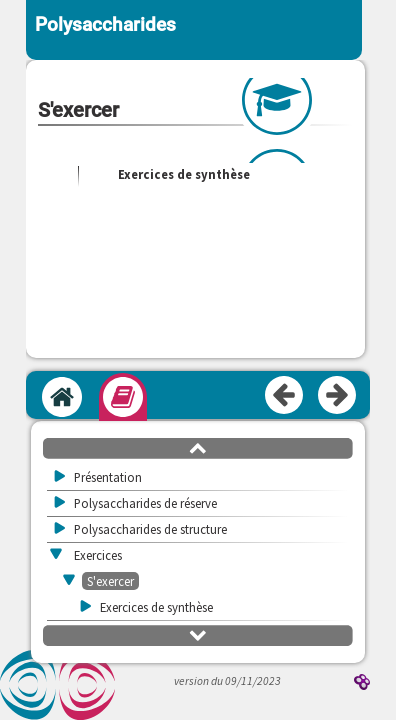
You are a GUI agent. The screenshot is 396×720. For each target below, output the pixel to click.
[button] (198, 447)
